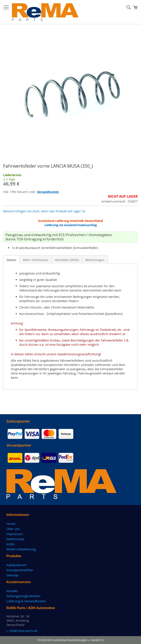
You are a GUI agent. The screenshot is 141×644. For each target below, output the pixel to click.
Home (11, 524)
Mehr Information (36, 260)
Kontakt (12, 591)
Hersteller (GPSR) (67, 260)
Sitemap (12, 575)
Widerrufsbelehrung (21, 549)
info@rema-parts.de (23, 631)
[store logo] (45, 12)
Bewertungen (95, 260)
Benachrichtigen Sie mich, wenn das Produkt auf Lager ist (44, 211)
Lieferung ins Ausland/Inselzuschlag (71, 225)
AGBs (10, 544)
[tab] (11, 260)
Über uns (13, 529)
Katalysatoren (16, 565)
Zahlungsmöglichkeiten (23, 596)
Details (11, 260)
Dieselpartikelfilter (20, 570)
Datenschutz (15, 539)
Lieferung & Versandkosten (26, 601)
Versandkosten (48, 192)
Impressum (15, 534)
